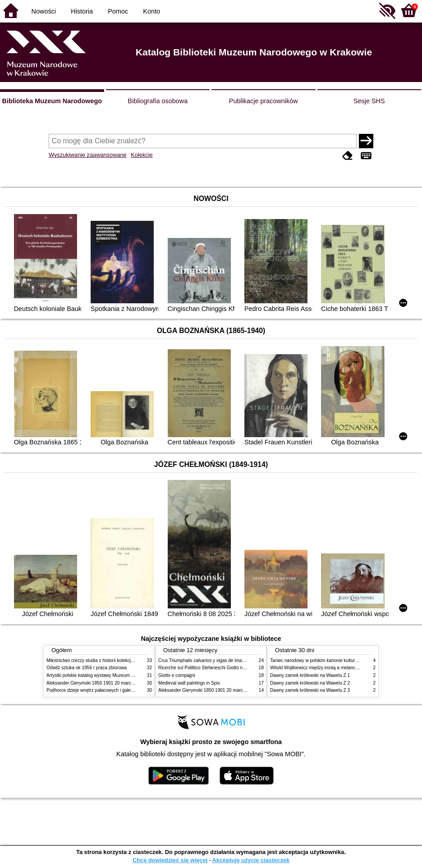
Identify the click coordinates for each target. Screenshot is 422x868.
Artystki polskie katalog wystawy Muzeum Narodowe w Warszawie (113, 675)
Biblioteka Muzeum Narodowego (52, 101)
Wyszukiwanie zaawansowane (88, 155)
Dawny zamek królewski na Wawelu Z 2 (310, 683)
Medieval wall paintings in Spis (189, 683)
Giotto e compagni (177, 675)
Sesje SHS (369, 101)
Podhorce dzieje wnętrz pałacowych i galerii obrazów (100, 690)
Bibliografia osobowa (158, 101)
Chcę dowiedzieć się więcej (170, 860)
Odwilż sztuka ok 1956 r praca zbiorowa (87, 668)
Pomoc (118, 11)
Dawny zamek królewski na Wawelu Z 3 (310, 690)
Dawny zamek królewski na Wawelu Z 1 (310, 675)
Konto (151, 11)
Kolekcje (142, 155)
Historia (82, 11)
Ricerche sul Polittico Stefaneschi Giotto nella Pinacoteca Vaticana (225, 668)
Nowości (44, 11)
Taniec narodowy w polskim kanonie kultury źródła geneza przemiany (340, 660)
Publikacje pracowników (264, 101)
